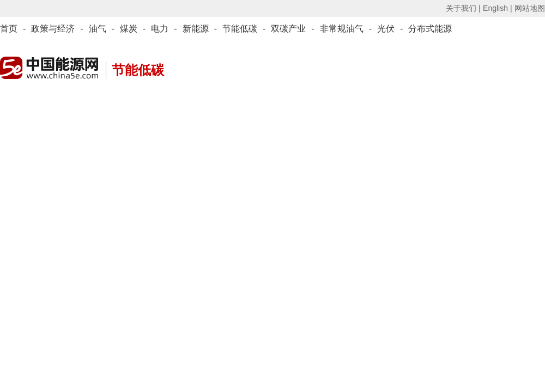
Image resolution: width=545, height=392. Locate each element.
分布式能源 (430, 29)
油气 (98, 29)
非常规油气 (342, 29)
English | (497, 8)
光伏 (386, 29)
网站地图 (530, 8)
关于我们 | (463, 8)
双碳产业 (288, 29)
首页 (9, 29)
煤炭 (129, 29)
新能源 (196, 29)
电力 (160, 29)
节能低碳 (240, 29)
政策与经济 (53, 29)
